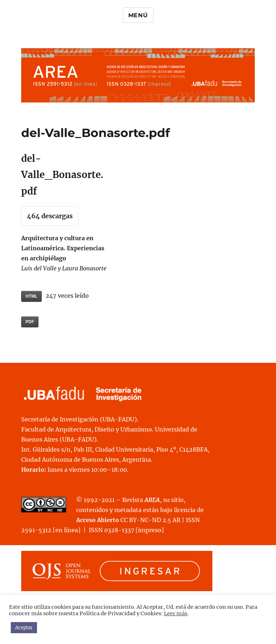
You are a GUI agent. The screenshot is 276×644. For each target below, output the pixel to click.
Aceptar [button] (24, 628)
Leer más (176, 613)
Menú (138, 15)
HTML (31, 296)
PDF (30, 322)
